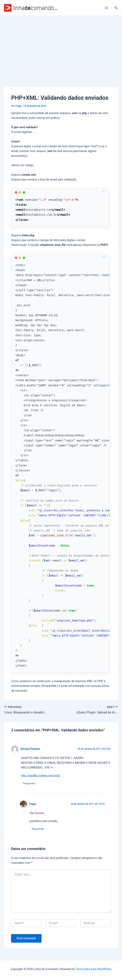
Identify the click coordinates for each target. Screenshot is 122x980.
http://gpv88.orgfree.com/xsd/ (41, 775)
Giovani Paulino (30, 749)
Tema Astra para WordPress (93, 969)
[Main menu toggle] (106, 8)
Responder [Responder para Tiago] (38, 829)
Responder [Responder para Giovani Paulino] (29, 783)
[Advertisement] (61, 46)
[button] (116, 8)
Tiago (32, 804)
